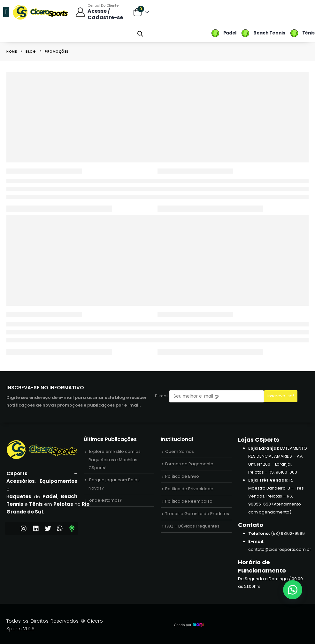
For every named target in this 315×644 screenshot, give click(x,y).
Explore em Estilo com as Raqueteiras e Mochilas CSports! (115, 460)
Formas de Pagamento (189, 464)
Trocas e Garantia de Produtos (197, 514)
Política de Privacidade (189, 489)
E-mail (209, 396)
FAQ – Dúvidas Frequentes (192, 526)
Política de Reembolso (189, 501)
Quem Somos (180, 451)
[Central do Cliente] (101, 12)
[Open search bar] (140, 33)
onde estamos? (106, 500)
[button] (6, 12)
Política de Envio (182, 476)
